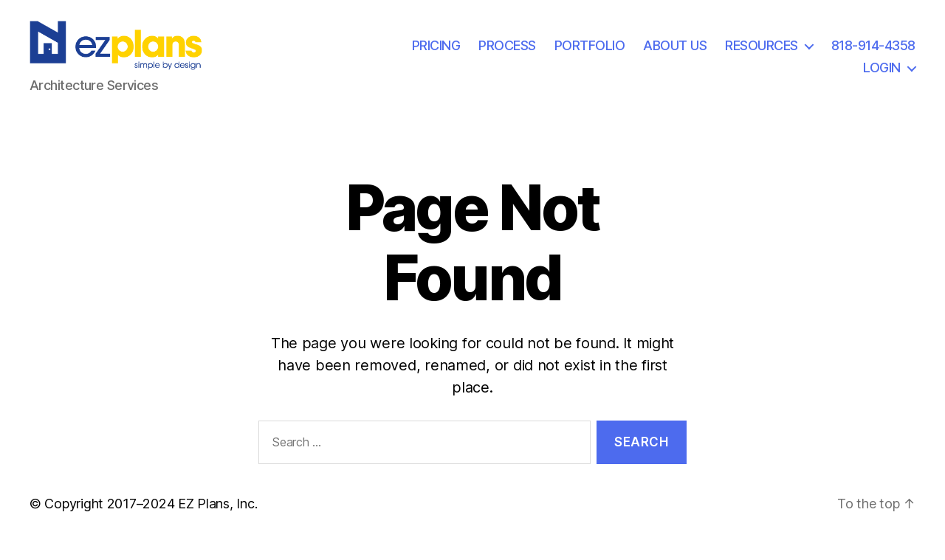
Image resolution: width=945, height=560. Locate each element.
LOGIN (882, 76)
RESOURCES (762, 54)
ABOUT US (675, 54)
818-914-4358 (873, 54)
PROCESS (507, 54)
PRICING (436, 54)
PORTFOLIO (590, 54)
